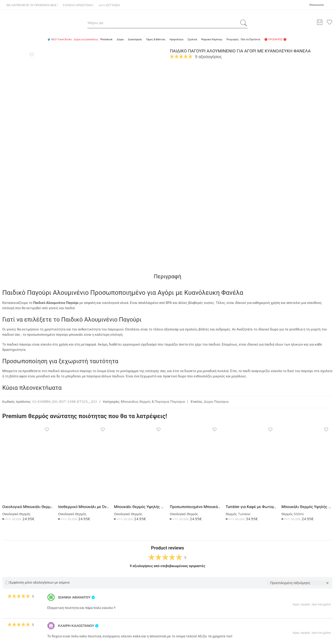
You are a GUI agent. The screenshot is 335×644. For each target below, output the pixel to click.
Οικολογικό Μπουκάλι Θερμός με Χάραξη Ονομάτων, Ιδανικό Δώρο (28, 507)
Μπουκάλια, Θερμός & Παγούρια (145, 402)
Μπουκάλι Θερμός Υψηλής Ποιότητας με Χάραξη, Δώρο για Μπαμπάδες (139, 507)
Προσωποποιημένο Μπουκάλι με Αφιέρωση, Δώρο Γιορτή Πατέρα (195, 507)
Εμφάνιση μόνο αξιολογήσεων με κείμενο (38, 583)
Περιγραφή (167, 276)
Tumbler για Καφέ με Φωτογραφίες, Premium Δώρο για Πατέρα (251, 507)
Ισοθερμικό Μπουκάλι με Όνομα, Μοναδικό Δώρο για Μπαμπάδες (84, 507)
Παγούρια (178, 402)
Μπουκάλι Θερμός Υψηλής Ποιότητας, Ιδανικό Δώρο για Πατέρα (307, 507)
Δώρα (208, 402)
